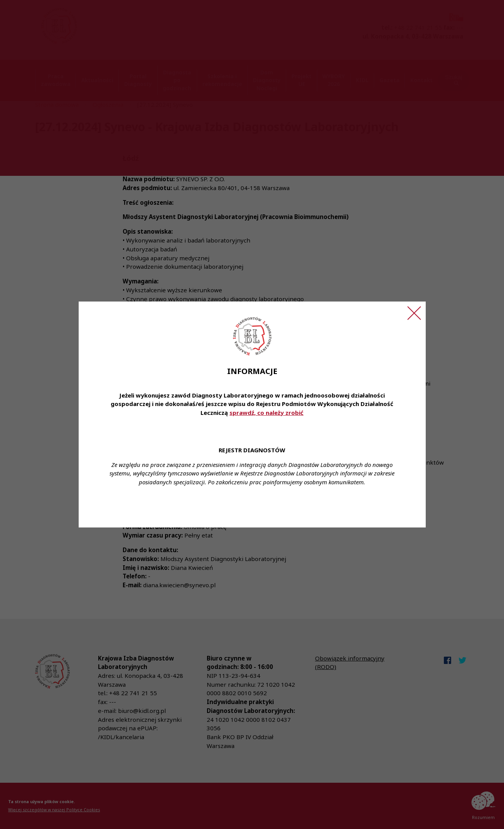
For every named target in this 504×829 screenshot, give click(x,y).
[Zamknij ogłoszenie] (414, 313)
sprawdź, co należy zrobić (266, 413)
